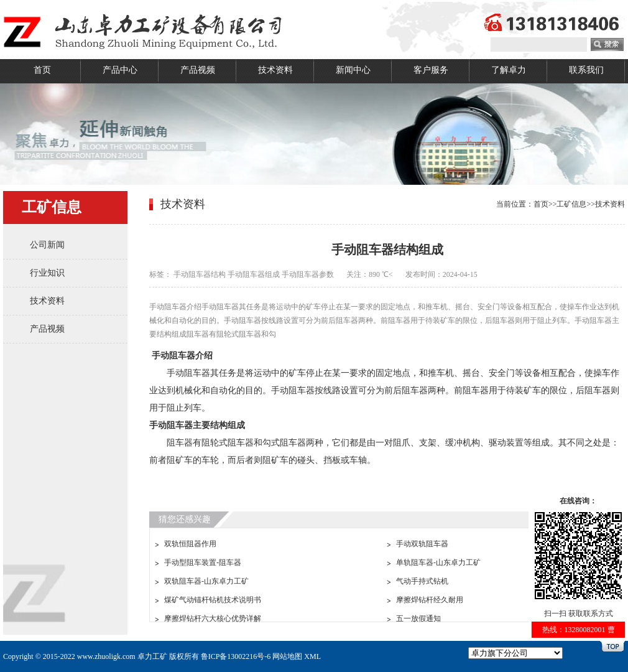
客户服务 (431, 70)
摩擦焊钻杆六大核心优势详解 (213, 618)
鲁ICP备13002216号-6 (236, 656)
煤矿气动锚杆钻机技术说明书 (213, 600)
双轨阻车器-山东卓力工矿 (206, 581)
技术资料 (275, 70)
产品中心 (120, 70)
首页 (42, 70)
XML (312, 656)
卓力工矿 (152, 656)
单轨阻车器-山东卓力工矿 (438, 562)
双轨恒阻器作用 (190, 544)
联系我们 (586, 70)
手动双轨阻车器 (422, 544)
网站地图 (287, 656)
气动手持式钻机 (422, 581)
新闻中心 (353, 70)
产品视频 (198, 70)
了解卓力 (509, 70)
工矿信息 (571, 204)
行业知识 (47, 273)
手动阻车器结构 (200, 274)
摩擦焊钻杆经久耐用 (430, 600)
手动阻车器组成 (254, 274)
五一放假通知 (418, 618)
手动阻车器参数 (308, 274)
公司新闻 (47, 245)
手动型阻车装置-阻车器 (203, 562)
